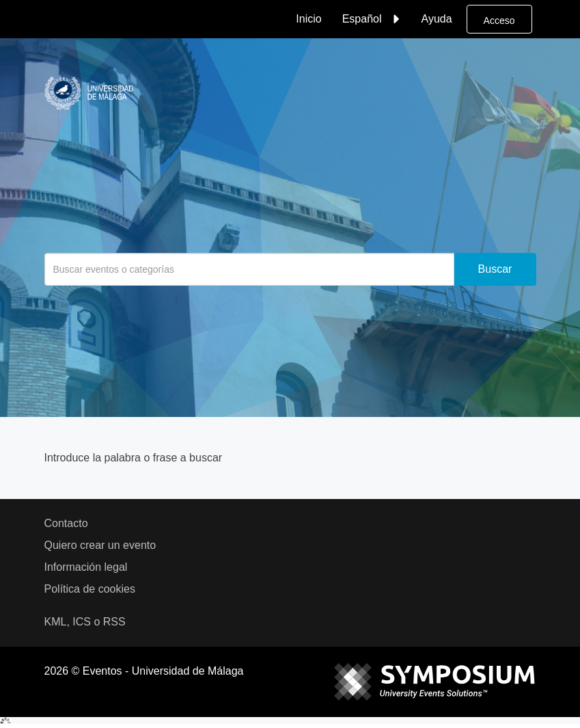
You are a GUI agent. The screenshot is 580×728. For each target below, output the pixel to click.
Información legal (86, 567)
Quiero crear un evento (100, 545)
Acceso (499, 21)
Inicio (308, 19)
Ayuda (437, 19)
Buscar (495, 269)
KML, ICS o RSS (85, 622)
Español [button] (373, 19)
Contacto (66, 523)
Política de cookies (90, 589)
